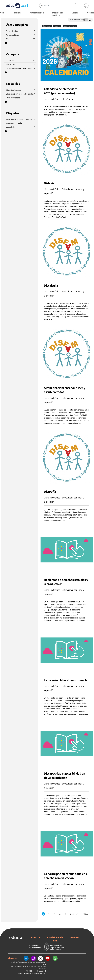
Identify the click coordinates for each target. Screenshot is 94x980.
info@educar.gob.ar (39, 973)
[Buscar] (61, 6)
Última (86, 914)
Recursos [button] (17, 13)
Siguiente (74, 914)
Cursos (75, 13)
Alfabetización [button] (37, 13)
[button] (6, 43)
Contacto (75, 937)
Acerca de (35, 937)
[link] (86, 6)
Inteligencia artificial (58, 14)
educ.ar (16, 962)
